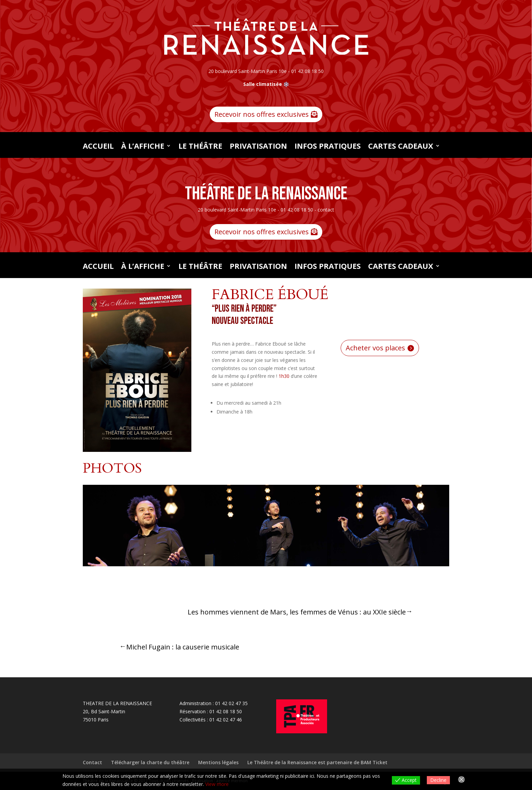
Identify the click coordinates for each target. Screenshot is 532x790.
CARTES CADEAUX (401, 147)
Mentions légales (218, 762)
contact (326, 210)
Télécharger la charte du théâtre (150, 762)
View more (217, 784)
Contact (92, 762)
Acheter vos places (375, 348)
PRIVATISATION (258, 147)
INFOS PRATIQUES (328, 147)
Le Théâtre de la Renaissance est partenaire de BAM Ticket (317, 762)
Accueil (98, 147)
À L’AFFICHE (143, 147)
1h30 (284, 376)
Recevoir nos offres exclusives (262, 114)
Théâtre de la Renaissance (266, 194)
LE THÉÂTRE (200, 147)
